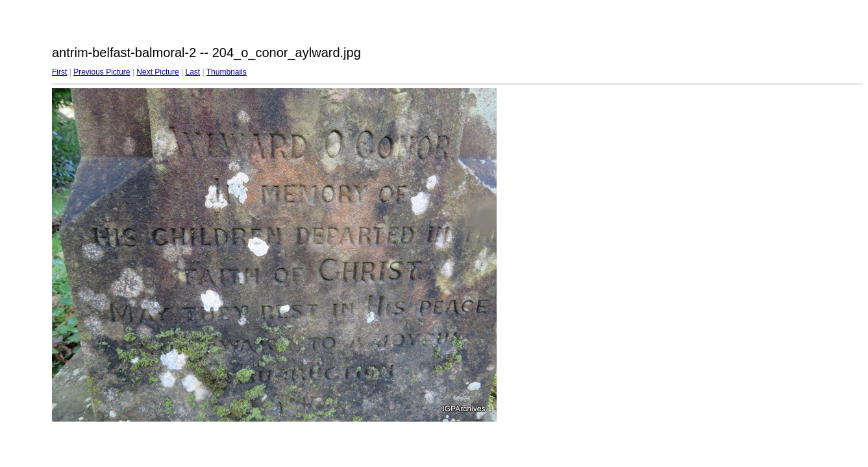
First (59, 72)
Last (192, 72)
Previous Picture (102, 72)
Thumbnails (227, 72)
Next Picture (157, 72)
